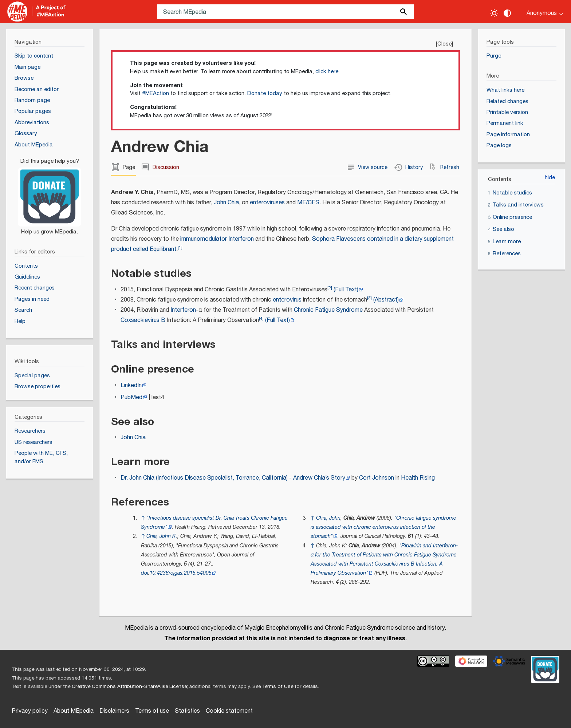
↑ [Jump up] (143, 518)
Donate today (265, 93)
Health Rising (418, 478)
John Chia (226, 203)
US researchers (34, 442)
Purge (494, 56)
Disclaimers (114, 711)
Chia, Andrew (359, 518)
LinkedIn (131, 385)
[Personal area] (541, 12)
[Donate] (50, 193)
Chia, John (328, 518)
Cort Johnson (377, 478)
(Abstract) (386, 300)
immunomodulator (204, 239)
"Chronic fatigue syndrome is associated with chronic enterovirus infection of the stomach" (383, 527)
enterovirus (287, 300)
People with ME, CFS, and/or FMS (41, 457)
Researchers (30, 431)
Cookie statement (229, 711)
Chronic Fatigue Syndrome (328, 310)
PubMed (131, 398)
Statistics (187, 711)
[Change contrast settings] (507, 13)
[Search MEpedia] (285, 12)
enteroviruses (267, 203)
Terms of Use (278, 686)
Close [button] (444, 44)
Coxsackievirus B (143, 320)
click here (327, 72)
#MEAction (155, 93)
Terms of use (152, 711)
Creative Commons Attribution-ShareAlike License (129, 686)
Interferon (241, 239)
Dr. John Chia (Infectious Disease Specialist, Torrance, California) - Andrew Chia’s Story (233, 478)
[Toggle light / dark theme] (494, 13)
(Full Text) (346, 290)
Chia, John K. (162, 536)
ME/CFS (308, 203)
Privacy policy (30, 711)
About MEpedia (74, 711)
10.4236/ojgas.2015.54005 (181, 573)
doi (145, 573)
